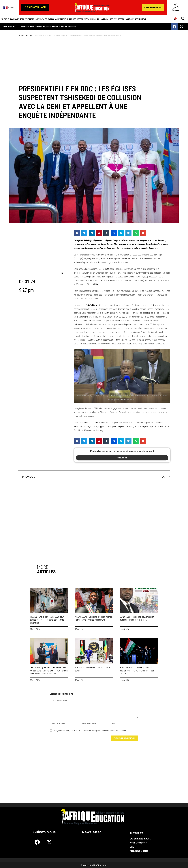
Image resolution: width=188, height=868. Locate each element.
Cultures (40, 19)
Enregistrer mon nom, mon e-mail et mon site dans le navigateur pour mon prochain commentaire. (90, 731)
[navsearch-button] (183, 19)
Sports (121, 19)
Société (113, 19)
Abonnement (140, 19)
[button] (35, 7)
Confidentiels (62, 19)
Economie (14, 19)
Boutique (130, 19)
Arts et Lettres (27, 19)
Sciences (105, 19)
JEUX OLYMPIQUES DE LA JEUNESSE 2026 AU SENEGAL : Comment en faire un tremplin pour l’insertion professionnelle (49, 671)
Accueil (21, 35)
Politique (5, 19)
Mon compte (176, 10)
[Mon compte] (176, 6)
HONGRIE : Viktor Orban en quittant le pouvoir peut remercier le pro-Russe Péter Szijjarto (137, 671)
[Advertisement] (94, 60)
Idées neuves (83, 19)
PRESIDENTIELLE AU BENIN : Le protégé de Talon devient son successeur (105, 27)
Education (49, 19)
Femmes (73, 19)
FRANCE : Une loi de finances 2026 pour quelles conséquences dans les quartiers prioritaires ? (47, 620)
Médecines (95, 19)
